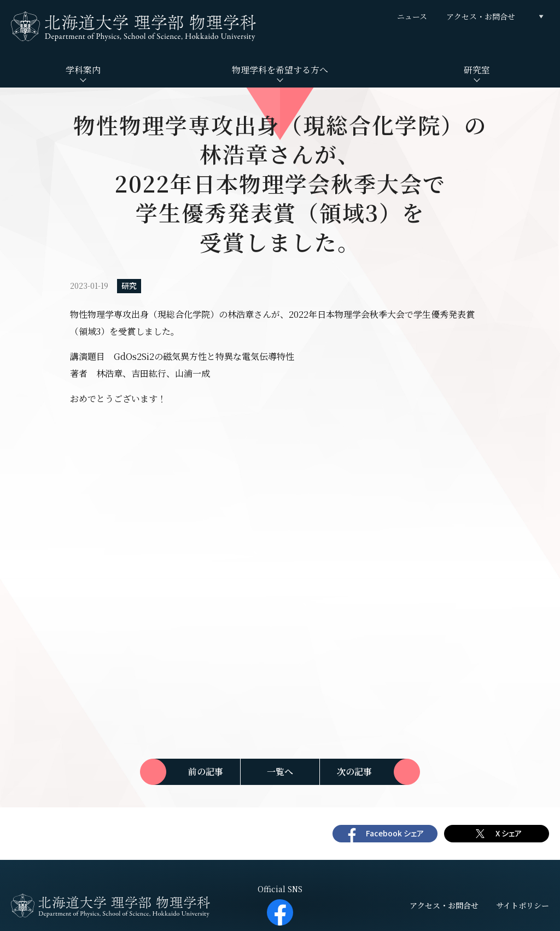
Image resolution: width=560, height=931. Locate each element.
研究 (129, 286)
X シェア (509, 833)
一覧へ (280, 772)
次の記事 (354, 772)
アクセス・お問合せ (481, 16)
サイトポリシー (523, 905)
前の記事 (206, 772)
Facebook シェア (395, 833)
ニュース (412, 16)
